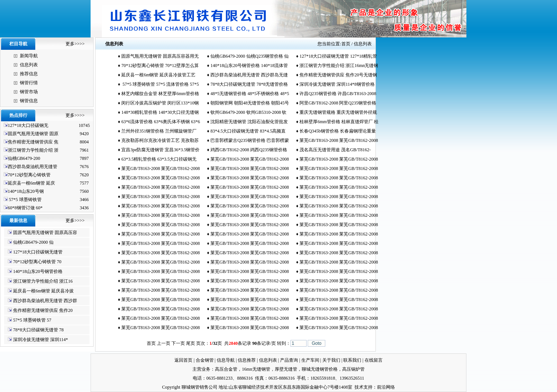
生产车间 (310, 360)
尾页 (191, 343)
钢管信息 (29, 101)
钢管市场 (29, 92)
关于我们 (331, 360)
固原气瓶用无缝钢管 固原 (33, 134)
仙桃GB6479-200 (24, 158)
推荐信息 (29, 74)
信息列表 (29, 65)
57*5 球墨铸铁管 (25, 200)
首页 (346, 44)
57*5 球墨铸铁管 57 (32, 320)
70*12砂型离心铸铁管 (29, 175)
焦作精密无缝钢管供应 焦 (33, 142)
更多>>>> (75, 44)
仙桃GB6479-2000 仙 (33, 242)
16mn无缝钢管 (256, 369)
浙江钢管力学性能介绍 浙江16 (43, 281)
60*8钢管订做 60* (25, 208)
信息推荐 (247, 360)
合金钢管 (205, 360)
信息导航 (226, 360)
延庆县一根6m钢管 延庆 (31, 183)
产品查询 (289, 360)
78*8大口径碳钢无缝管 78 (38, 330)
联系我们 (352, 360)
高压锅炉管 (353, 369)
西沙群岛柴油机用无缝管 (33, 167)
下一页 (178, 343)
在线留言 (374, 360)
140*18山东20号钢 (26, 191)
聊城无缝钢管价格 (320, 369)
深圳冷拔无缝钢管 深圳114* (41, 340)
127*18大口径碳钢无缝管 (38, 252)
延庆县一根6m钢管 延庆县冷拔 (43, 291)
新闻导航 (29, 56)
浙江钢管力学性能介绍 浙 (33, 150)
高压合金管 (226, 369)
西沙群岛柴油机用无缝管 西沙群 (45, 301)
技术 (359, 387)
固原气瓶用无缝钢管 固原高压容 (45, 233)
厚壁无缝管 (286, 369)
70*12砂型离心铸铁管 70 (37, 262)
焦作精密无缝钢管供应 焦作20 (43, 310)
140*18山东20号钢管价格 (38, 271)
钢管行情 (29, 83)
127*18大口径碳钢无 (28, 125)
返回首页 (183, 360)
